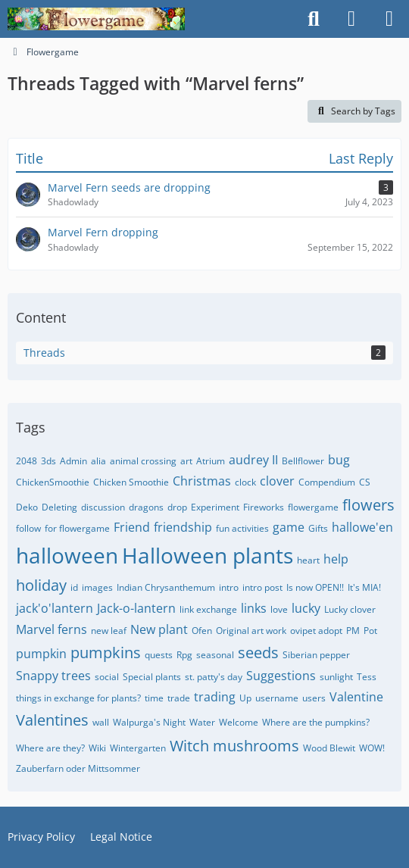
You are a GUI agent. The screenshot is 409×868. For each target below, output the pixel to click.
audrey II (253, 460)
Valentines (52, 720)
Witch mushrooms (234, 746)
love (279, 609)
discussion (103, 507)
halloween (67, 555)
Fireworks (264, 507)
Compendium (327, 482)
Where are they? (50, 748)
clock (245, 482)
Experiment (215, 507)
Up (245, 698)
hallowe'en (362, 527)
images (97, 587)
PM (353, 631)
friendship (183, 527)
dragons (146, 507)
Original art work (251, 631)
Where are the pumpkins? (316, 722)
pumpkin (41, 654)
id (74, 587)
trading (215, 697)
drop (177, 507)
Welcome (239, 722)
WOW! (372, 748)
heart (308, 560)
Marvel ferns (52, 629)
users (314, 698)
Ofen (202, 631)
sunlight (336, 677)
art (186, 461)
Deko (27, 507)
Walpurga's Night (149, 722)
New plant (159, 629)
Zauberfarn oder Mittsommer (78, 768)
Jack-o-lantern (136, 608)
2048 (27, 461)
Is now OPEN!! (315, 587)
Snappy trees (53, 676)
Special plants (152, 677)
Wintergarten (138, 748)
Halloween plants (208, 555)
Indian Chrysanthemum (166, 587)
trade (179, 698)
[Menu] (389, 19)
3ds (48, 461)
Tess (367, 677)
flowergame (313, 507)
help (336, 559)
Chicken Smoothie (131, 482)
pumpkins (106, 653)
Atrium (211, 461)
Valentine (356, 697)
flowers (368, 505)
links (254, 608)
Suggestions (281, 676)
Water (202, 722)
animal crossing (143, 461)
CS (365, 482)
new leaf (109, 631)
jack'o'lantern (55, 608)
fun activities (242, 528)
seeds (258, 653)
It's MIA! (364, 587)
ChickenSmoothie (53, 482)
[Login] (351, 19)
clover (277, 481)
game (289, 527)
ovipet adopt (316, 631)
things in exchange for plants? (78, 698)
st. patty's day (214, 677)
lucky (306, 608)
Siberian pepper (316, 655)
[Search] (314, 19)
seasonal (215, 655)
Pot (370, 631)
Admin (73, 461)
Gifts (318, 528)
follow (28, 528)
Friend (132, 527)
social (107, 677)
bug (339, 460)
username (277, 698)
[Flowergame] (96, 19)
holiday (41, 585)
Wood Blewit (329, 748)
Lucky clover (350, 609)
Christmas (202, 481)
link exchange (208, 609)
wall (101, 722)
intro (229, 587)
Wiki (97, 748)
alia (98, 461)
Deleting (59, 507)
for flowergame (77, 528)
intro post (262, 587)
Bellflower (303, 461)
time (154, 698)
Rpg (184, 655)
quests (159, 655)
